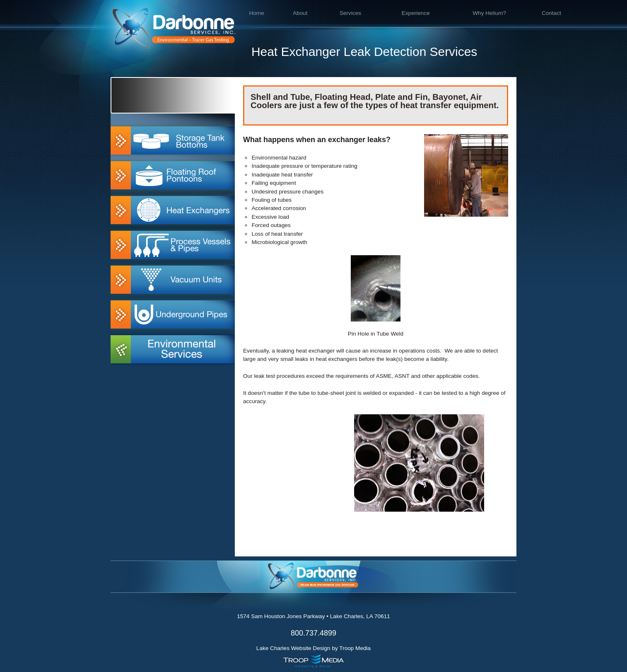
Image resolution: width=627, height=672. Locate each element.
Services (350, 13)
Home (256, 13)
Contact (551, 13)
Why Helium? (489, 13)
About (300, 13)
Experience (416, 13)
